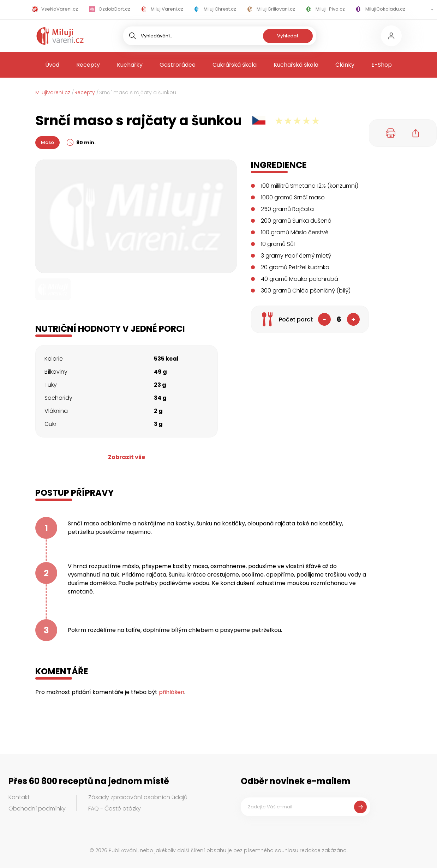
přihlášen (172, 692)
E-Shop (382, 65)
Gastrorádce (178, 65)
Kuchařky (130, 65)
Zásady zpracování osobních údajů (138, 797)
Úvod (52, 65)
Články (345, 65)
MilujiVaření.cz (53, 92)
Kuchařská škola (296, 65)
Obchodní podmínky (37, 809)
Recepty (88, 65)
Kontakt (19, 797)
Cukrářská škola (235, 65)
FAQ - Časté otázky (115, 809)
